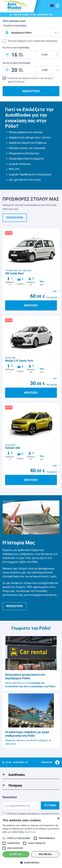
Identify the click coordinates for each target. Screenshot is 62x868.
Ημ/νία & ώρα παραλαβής (16, 48)
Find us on (50, 762)
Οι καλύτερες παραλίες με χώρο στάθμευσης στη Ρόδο (27, 734)
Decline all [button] (45, 854)
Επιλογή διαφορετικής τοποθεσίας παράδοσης (33, 41)
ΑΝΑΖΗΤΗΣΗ (31, 91)
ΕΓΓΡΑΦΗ (50, 805)
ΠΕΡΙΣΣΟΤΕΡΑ (15, 218)
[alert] (31, 842)
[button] (31, 863)
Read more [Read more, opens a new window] (30, 832)
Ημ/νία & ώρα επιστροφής (17, 63)
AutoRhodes (17, 775)
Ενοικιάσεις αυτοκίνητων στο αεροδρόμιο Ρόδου (25, 676)
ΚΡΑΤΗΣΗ (31, 305)
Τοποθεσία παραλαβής (15, 26)
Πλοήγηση (15, 785)
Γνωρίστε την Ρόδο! (31, 628)
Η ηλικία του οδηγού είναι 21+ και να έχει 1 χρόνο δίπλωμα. (31, 80)
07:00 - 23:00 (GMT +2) (31, 15)
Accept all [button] (16, 854)
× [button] (58, 819)
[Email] (22, 805)
